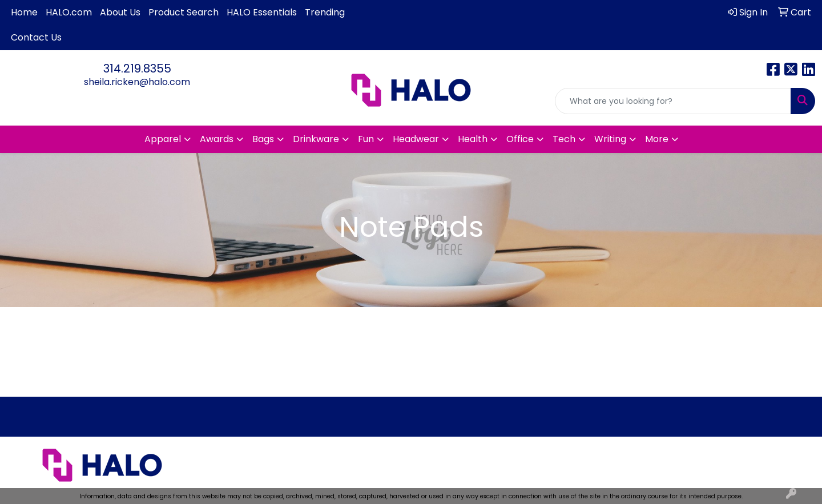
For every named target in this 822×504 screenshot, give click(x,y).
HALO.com (69, 12)
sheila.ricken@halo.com (137, 82)
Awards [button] (217, 139)
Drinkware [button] (316, 139)
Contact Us (36, 37)
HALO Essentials (262, 12)
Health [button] (473, 139)
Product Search (184, 12)
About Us (120, 12)
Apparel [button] (163, 139)
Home (24, 12)
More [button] (657, 139)
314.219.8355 (137, 68)
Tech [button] (564, 139)
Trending (325, 12)
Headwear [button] (416, 139)
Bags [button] (263, 139)
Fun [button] (366, 139)
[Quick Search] (673, 101)
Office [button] (520, 139)
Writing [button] (610, 139)
